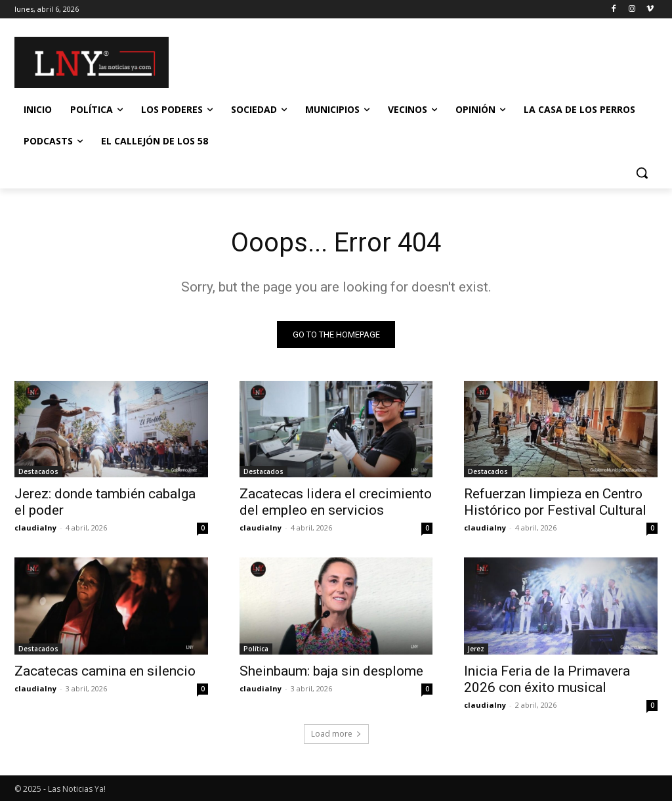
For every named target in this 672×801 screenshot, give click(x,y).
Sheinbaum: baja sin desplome (331, 671)
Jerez (476, 649)
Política (256, 649)
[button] (642, 173)
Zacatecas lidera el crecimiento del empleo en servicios (336, 503)
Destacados (38, 472)
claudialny (35, 528)
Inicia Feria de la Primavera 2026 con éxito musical (547, 679)
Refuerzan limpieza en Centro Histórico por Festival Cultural (555, 503)
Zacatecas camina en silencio (105, 671)
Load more (336, 734)
